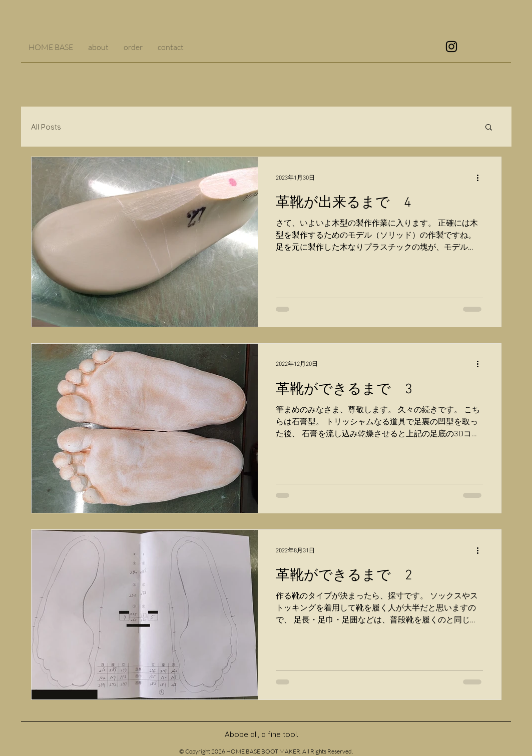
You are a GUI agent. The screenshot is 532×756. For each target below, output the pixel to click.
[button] (489, 128)
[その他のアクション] (481, 178)
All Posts (46, 127)
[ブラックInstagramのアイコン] (451, 47)
